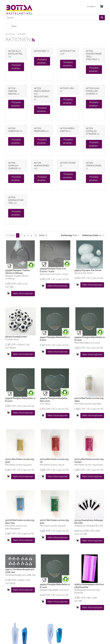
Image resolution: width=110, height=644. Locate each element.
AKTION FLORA (67, 88)
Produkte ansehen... (16, 67)
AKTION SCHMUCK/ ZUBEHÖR (13, 166)
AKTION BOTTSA (68, 51)
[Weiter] (43, 235)
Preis (69, 235)
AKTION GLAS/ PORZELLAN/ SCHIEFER (93, 91)
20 (92, 235)
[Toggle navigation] (8, 26)
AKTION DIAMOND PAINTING (13, 91)
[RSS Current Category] (33, 40)
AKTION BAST (40, 51)
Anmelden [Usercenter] (91, 7)
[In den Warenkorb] (8, 294)
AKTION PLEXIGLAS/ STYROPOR (91, 131)
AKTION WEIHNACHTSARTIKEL (16, 200)
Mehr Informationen (23, 294)
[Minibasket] (101, 7)
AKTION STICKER (68, 163)
